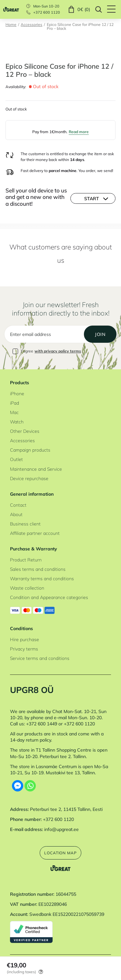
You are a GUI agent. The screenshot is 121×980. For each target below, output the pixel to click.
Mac (14, 412)
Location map (60, 853)
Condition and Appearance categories (49, 597)
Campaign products (30, 450)
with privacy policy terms (58, 351)
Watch (17, 422)
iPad (15, 403)
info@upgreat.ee (61, 829)
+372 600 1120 (47, 12)
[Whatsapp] (30, 786)
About (16, 514)
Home (11, 25)
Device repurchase (29, 478)
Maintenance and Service (36, 469)
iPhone (17, 393)
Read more (79, 132)
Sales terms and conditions (38, 569)
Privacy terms (24, 649)
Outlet (16, 459)
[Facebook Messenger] (18, 786)
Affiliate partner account (35, 533)
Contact (18, 505)
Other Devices (25, 431)
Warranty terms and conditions (42, 578)
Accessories (31, 25)
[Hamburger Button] (114, 9)
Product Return (26, 560)
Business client (25, 524)
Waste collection (27, 588)
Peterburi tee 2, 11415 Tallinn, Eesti (66, 809)
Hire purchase (25, 639)
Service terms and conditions (40, 658)
